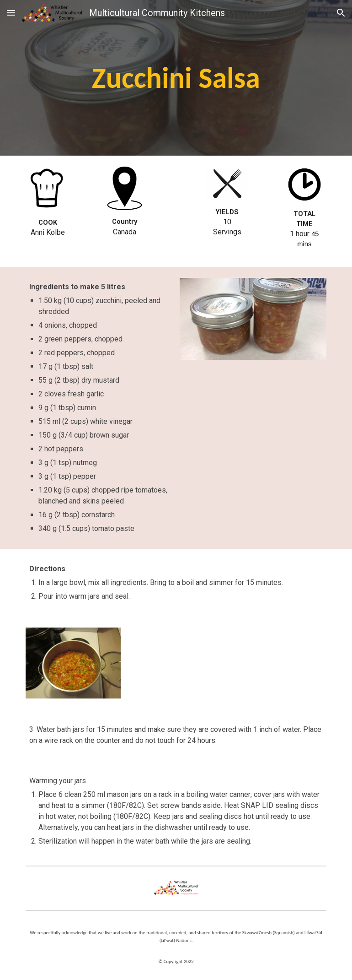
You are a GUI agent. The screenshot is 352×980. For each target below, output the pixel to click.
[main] (176, 78)
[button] (11, 13)
